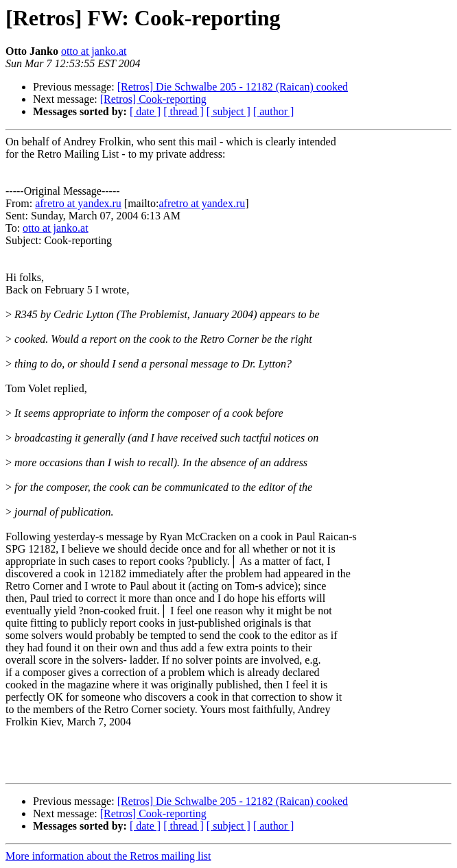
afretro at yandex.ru (78, 203)
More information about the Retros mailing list (108, 856)
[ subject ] (228, 111)
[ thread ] (184, 111)
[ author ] (274, 111)
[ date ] (145, 111)
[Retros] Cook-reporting (153, 99)
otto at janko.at (94, 51)
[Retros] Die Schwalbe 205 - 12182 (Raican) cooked (233, 87)
